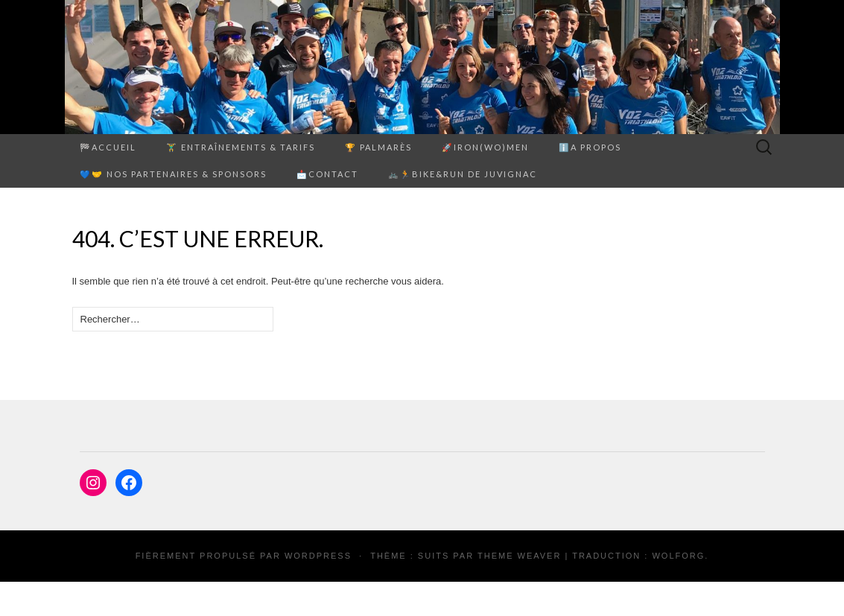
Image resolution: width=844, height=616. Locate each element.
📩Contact (327, 174)
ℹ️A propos (590, 147)
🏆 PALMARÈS (378, 147)
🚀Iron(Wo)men (485, 147)
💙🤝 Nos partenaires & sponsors (173, 174)
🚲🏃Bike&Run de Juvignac (463, 174)
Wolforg (678, 556)
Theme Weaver (519, 556)
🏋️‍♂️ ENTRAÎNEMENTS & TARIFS (241, 147)
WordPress (318, 556)
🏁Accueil (108, 147)
